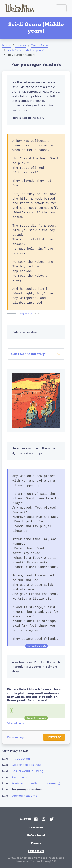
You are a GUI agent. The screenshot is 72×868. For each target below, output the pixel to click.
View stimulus (16, 723)
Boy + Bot (26, 314)
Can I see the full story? (29, 354)
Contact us (36, 828)
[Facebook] (36, 820)
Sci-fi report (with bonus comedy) (36, 783)
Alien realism (21, 777)
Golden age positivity (26, 765)
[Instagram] (44, 820)
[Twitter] (52, 820)
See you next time (24, 796)
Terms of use (36, 851)
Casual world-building (27, 771)
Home (7, 45)
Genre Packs (40, 45)
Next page (54, 737)
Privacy (36, 843)
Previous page (16, 737)
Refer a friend (36, 835)
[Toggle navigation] (61, 8)
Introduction (21, 759)
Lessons (21, 45)
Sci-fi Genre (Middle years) (25, 50)
